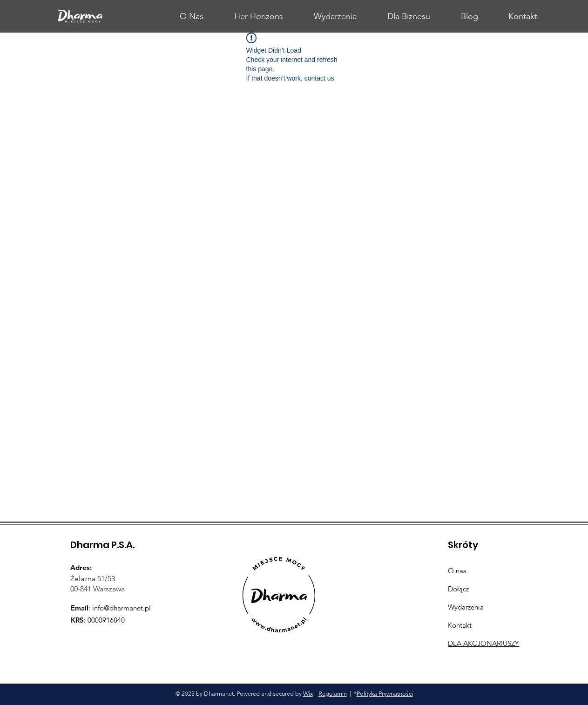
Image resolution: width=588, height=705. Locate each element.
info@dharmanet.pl (122, 608)
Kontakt (460, 625)
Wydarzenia (466, 607)
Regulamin (333, 694)
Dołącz (458, 589)
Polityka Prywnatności (385, 694)
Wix (308, 694)
